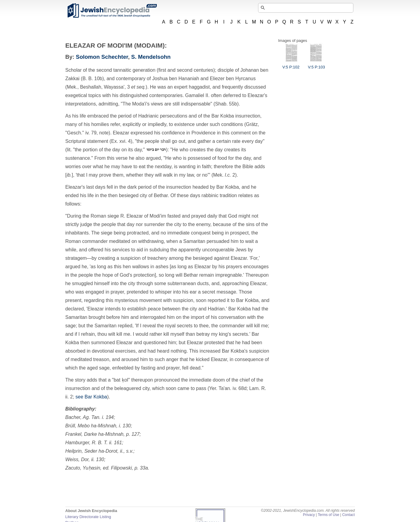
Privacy (309, 515)
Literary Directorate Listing (88, 517)
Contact (349, 515)
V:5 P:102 (291, 65)
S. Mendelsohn (151, 57)
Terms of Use (328, 515)
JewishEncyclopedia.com (112, 11)
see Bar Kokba (91, 397)
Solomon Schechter (102, 57)
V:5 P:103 (316, 65)
